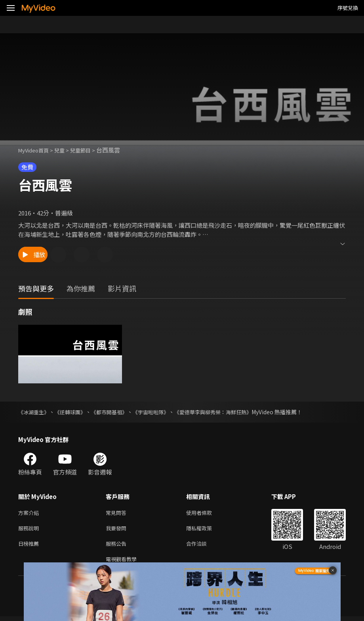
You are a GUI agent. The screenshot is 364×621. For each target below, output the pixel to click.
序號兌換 (348, 8)
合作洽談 (203, 546)
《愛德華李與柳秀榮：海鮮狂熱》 (226, 412)
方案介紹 (30, 513)
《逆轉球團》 (74, 412)
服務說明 (30, 530)
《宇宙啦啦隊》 (160, 412)
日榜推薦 (30, 546)
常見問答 (118, 513)
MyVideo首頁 (36, 150)
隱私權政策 (206, 530)
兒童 (66, 150)
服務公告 (118, 546)
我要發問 (118, 530)
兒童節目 (89, 150)
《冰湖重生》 (35, 412)
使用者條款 (206, 513)
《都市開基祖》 (115, 412)
